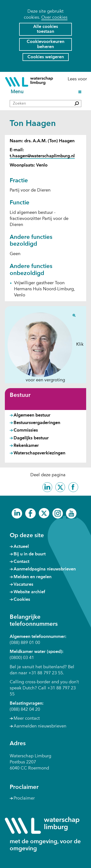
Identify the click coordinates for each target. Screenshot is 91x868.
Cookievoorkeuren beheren (45, 44)
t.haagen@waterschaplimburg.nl (42, 156)
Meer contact (27, 718)
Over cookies (54, 17)
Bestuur (20, 395)
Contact (21, 562)
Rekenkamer (26, 446)
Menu (18, 92)
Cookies (22, 600)
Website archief (29, 592)
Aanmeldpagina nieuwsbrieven (45, 569)
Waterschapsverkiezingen (39, 453)
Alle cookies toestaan (46, 29)
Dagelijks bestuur (31, 438)
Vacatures (23, 584)
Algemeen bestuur (32, 415)
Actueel (21, 547)
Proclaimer (24, 798)
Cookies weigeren (46, 57)
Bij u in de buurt (30, 554)
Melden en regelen (33, 577)
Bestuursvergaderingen (37, 423)
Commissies (26, 430)
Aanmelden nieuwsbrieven (40, 726)
